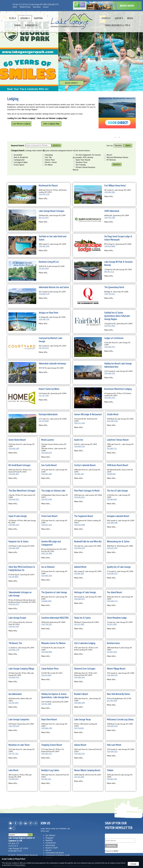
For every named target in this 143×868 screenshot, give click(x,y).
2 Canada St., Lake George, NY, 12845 (21, 648)
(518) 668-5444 (79, 703)
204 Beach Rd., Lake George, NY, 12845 (52, 215)
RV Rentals (110, 160)
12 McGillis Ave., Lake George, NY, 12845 (119, 496)
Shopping (38, 18)
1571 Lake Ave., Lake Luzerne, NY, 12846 (53, 419)
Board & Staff (52, 848)
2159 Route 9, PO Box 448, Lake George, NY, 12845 (22, 522)
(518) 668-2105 (79, 446)
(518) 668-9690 (47, 652)
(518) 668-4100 (14, 548)
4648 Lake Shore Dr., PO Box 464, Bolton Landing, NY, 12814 (53, 191)
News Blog (37, 7)
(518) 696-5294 (79, 548)
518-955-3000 (79, 624)
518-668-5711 (112, 449)
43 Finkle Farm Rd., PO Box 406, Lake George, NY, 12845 (21, 674)
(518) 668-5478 (112, 675)
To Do (12, 18)
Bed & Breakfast (20, 157)
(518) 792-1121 (110, 294)
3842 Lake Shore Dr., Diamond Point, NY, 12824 (88, 750)
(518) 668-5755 (53, 4)
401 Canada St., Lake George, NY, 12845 (88, 571)
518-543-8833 (13, 577)
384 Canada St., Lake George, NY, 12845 (121, 521)
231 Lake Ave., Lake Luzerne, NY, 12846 (88, 546)
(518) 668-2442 (44, 246)
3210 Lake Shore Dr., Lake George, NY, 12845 (117, 344)
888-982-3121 (109, 272)
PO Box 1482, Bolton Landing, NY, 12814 (86, 725)
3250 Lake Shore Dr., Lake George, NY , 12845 (54, 522)
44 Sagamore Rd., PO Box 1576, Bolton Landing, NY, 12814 (118, 395)
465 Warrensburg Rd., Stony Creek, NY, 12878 (120, 471)
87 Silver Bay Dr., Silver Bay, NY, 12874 (21, 575)
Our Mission (50, 835)
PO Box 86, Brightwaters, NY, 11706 (119, 699)
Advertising (50, 845)
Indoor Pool (49, 160)
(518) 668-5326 (112, 726)
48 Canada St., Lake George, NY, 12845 (118, 190)
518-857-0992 (112, 624)
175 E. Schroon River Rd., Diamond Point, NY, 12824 (20, 623)
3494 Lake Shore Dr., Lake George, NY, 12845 (54, 725)
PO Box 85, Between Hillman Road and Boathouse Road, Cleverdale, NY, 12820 (22, 601)
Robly (116, 851)
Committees (51, 843)
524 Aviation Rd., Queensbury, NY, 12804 (53, 393)
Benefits (49, 840)
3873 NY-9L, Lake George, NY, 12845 (51, 368)
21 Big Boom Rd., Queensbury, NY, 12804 (118, 324)
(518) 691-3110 (47, 525)
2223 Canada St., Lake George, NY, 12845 (118, 371)
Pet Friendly (80, 165)
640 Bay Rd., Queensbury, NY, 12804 (116, 215)
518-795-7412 (13, 754)
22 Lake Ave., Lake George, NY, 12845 (120, 622)
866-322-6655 (44, 218)
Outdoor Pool (80, 162)
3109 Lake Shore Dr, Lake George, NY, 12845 (120, 776)
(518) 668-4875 (14, 474)
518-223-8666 (44, 421)
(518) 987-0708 (46, 499)
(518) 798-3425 (47, 624)
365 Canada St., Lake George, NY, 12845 (52, 346)
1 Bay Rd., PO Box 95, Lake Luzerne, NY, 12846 (22, 496)
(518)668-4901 (46, 601)
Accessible (17, 155)
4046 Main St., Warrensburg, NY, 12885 (120, 546)
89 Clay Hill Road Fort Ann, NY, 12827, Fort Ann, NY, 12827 (54, 550)
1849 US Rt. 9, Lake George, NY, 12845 (52, 266)
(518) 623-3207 (14, 626)
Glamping (47, 155)
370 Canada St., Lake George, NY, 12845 (121, 673)
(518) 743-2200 (110, 218)
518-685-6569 (44, 268)
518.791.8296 (79, 728)
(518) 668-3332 (110, 347)
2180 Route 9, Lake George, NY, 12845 (120, 724)
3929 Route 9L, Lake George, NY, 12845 (120, 419)
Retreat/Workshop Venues (116, 157)
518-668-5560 (112, 779)
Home (15, 7)
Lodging (25, 18)
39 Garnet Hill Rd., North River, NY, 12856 (86, 420)
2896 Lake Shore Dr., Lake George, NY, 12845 (87, 471)
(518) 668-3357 (79, 599)
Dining (17, 25)
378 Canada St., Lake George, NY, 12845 (121, 749)
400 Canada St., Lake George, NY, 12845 (52, 244)
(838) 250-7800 (47, 553)
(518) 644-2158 (44, 194)
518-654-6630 (46, 675)
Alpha (128, 146)
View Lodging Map (51, 124)
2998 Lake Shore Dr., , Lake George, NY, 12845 (120, 445)
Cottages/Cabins (20, 162)
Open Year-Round (82, 160)
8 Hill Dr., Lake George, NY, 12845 (86, 444)
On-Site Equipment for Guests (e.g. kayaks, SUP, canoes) (87, 156)
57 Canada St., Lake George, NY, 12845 (120, 571)
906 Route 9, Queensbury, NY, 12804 (86, 622)
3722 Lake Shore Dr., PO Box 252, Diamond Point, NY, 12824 (53, 750)
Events (106, 18)
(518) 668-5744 (14, 650)
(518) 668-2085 (47, 474)
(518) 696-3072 (14, 499)
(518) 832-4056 (110, 326)
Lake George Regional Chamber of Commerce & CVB (22, 839)
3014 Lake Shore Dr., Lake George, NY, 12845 (54, 598)
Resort (108, 155)
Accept (133, 864)
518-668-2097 (79, 574)
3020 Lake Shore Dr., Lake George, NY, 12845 (120, 598)
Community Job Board (55, 853)
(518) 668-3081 (110, 192)
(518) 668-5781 (110, 373)
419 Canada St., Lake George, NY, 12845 (88, 597)
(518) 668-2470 (14, 525)
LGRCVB (119, 18)
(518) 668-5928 (47, 576)
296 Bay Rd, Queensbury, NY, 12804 (53, 622)
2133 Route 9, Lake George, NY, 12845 (21, 546)
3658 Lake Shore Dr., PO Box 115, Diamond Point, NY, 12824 (20, 471)
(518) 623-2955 (112, 548)
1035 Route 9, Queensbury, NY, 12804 (21, 724)
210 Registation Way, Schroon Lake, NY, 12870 (54, 496)
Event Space (18, 165)
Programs (50, 838)
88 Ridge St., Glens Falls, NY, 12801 (116, 292)
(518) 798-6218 (14, 726)
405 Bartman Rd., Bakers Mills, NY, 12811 (20, 700)
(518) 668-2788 (47, 728)
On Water (47, 165)
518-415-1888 (46, 704)
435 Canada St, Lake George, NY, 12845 (52, 292)
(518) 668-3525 (112, 574)
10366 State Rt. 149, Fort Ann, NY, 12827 (88, 775)
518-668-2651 (46, 779)
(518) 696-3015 (79, 497)
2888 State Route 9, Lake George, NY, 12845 (119, 649)
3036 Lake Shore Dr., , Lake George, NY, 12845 (87, 700)
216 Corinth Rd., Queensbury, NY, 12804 (55, 702)
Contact (46, 7)
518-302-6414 (13, 703)
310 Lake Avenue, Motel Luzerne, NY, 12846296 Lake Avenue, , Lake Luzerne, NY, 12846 (54, 447)
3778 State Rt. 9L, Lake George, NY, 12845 (53, 649)
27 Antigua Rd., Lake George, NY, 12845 (52, 317)
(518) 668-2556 (44, 319)
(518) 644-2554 (110, 398)
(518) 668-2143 (44, 294)
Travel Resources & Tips (117, 25)
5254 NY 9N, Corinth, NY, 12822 (52, 673)
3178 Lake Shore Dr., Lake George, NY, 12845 (54, 471)
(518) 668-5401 (112, 523)
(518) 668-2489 (14, 449)
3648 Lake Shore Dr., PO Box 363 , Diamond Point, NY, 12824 (86, 674)
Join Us (48, 850)
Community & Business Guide (58, 855)
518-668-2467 (79, 474)
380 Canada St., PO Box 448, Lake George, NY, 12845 (20, 776)
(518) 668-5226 (14, 677)
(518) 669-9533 (47, 453)
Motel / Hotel (50, 162)
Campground (18, 160)
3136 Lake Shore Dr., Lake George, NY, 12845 (21, 445)
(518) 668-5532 (47, 754)
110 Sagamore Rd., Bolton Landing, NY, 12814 (88, 522)
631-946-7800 (112, 701)
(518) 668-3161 (79, 677)
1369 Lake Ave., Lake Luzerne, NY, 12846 (88, 495)
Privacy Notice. (20, 865)
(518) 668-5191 (79, 754)
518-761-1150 (44, 348)
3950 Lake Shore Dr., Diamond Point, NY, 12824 (55, 776)
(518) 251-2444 (79, 423)
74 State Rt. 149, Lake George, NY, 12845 (118, 270)
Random (118, 146)
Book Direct (71, 83)
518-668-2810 (13, 779)
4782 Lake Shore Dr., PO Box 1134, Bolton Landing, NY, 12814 (86, 649)
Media (130, 18)
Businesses (31, 25)
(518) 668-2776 (112, 601)
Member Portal (25, 7)
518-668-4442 (112, 499)
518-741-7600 (44, 396)
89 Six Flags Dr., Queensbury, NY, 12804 (118, 244)
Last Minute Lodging (21, 124)
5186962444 (111, 474)
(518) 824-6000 (110, 246)
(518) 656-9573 (14, 604)
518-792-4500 (79, 777)
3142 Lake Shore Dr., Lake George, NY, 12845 (21, 750)
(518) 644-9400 (79, 525)
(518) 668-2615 (112, 751)
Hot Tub (47, 157)
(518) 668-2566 (112, 421)
